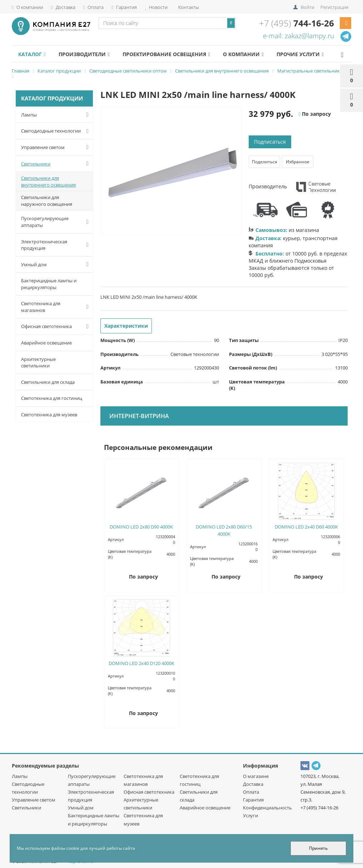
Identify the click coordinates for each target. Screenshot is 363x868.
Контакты (188, 7)
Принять (318, 848)
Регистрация (334, 7)
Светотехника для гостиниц (52, 398)
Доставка (63, 7)
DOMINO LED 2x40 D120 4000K (141, 663)
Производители (84, 54)
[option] (171, 171)
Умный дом (56, 264)
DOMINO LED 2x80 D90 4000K (141, 527)
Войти (308, 7)
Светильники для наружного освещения (47, 201)
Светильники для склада (48, 382)
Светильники (56, 164)
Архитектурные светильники (38, 363)
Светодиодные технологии (56, 131)
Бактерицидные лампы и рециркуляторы (49, 284)
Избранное (298, 162)
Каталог (32, 54)
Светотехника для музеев (49, 415)
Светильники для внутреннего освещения (48, 181)
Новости (156, 7)
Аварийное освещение (46, 343)
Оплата (94, 7)
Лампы (56, 115)
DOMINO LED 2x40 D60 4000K (306, 527)
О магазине (256, 776)
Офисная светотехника (56, 327)
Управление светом (56, 147)
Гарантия (124, 7)
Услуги (250, 815)
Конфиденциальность (267, 808)
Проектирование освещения (166, 54)
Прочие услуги (300, 54)
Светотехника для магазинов (56, 307)
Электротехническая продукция (56, 245)
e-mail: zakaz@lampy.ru (299, 36)
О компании (28, 7)
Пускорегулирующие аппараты (56, 222)
